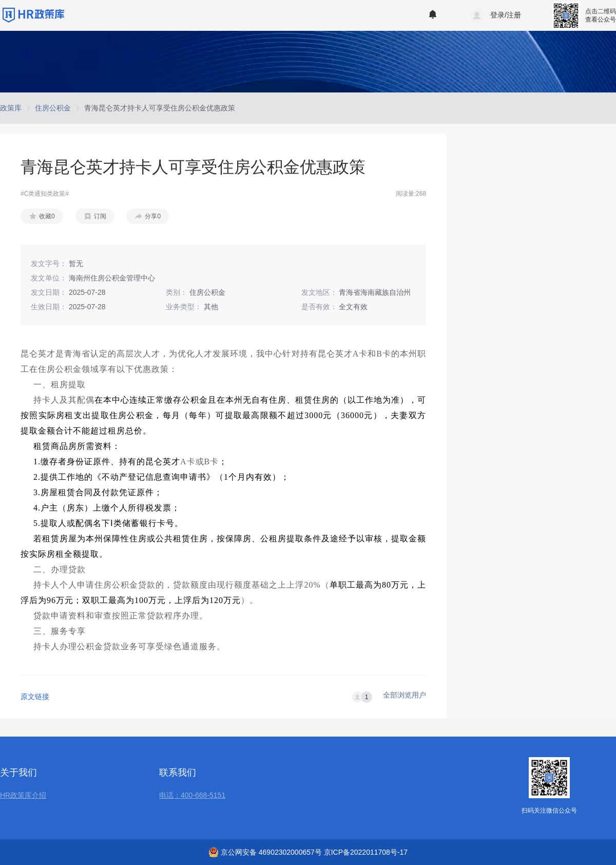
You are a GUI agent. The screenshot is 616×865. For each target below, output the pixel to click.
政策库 (11, 108)
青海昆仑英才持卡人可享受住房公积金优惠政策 (160, 108)
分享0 (153, 216)
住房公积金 (53, 108)
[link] (11, 108)
